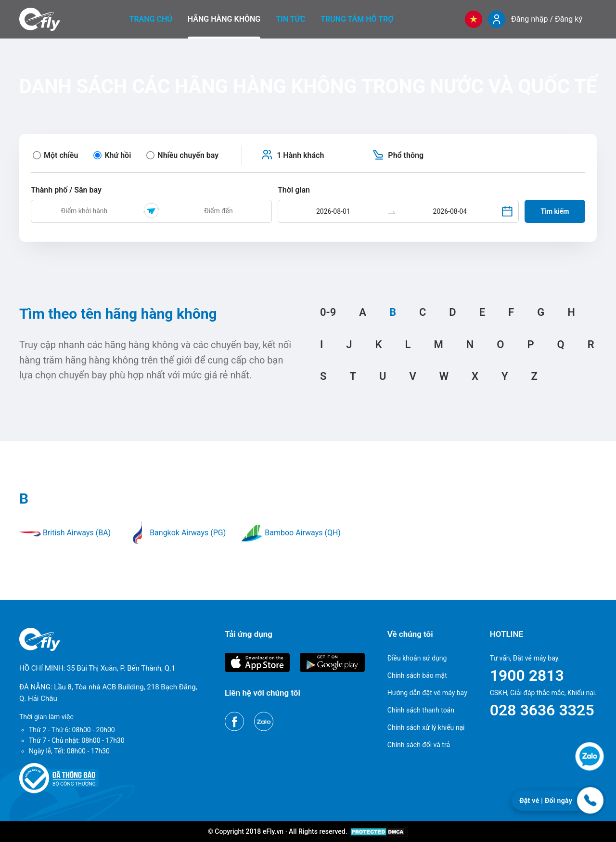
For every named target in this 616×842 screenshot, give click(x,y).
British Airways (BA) (65, 533)
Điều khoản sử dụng (417, 658)
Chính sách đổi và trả (419, 745)
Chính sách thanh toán (421, 710)
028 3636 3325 (542, 710)
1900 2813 (527, 675)
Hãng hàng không (224, 19)
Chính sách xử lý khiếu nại (426, 727)
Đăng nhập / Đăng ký (547, 19)
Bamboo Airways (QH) (291, 533)
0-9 (328, 312)
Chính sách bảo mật (417, 675)
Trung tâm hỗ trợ (357, 19)
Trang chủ (151, 19)
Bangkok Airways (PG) (176, 533)
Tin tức (290, 19)
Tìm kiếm (555, 211)
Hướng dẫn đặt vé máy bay (427, 693)
